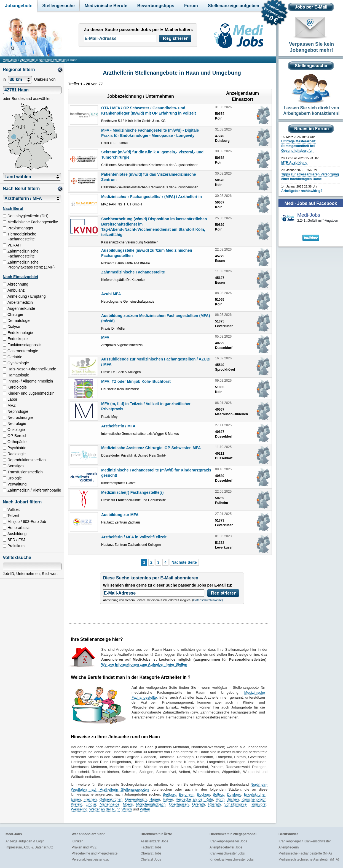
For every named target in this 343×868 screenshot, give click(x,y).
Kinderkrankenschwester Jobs (232, 859)
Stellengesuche (59, 6)
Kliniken (77, 841)
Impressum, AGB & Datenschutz (29, 847)
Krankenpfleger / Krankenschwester (305, 841)
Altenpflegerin (289, 847)
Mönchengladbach (151, 804)
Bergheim (187, 794)
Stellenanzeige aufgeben (234, 6)
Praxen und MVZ (84, 847)
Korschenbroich (254, 799)
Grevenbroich (136, 799)
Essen (76, 799)
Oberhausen (179, 804)
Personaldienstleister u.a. (90, 859)
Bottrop (219, 794)
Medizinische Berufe (106, 6)
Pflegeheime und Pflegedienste (95, 853)
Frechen (90, 799)
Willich (127, 809)
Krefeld (77, 804)
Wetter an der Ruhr (104, 809)
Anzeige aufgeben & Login (25, 841)
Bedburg (169, 794)
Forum (191, 6)
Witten (145, 809)
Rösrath (215, 804)
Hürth (220, 799)
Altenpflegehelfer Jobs (226, 847)
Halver (168, 799)
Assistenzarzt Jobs (154, 841)
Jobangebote (19, 6)
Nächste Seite (184, 562)
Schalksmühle (235, 804)
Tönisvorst (258, 804)
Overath (199, 804)
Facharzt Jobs (151, 847)
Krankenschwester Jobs (227, 853)
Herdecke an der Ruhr (194, 799)
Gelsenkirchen (111, 799)
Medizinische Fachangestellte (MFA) (305, 853)
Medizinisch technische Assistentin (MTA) (309, 859)
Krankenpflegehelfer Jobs (228, 841)
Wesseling (79, 809)
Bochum (203, 794)
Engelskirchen (255, 794)
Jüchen (233, 799)
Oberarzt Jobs (151, 853)
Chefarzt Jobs (151, 859)
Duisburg (234, 794)
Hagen (155, 799)
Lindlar (91, 804)
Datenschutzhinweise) (208, 600)
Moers (128, 804)
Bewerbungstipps (156, 6)
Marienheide (109, 804)
